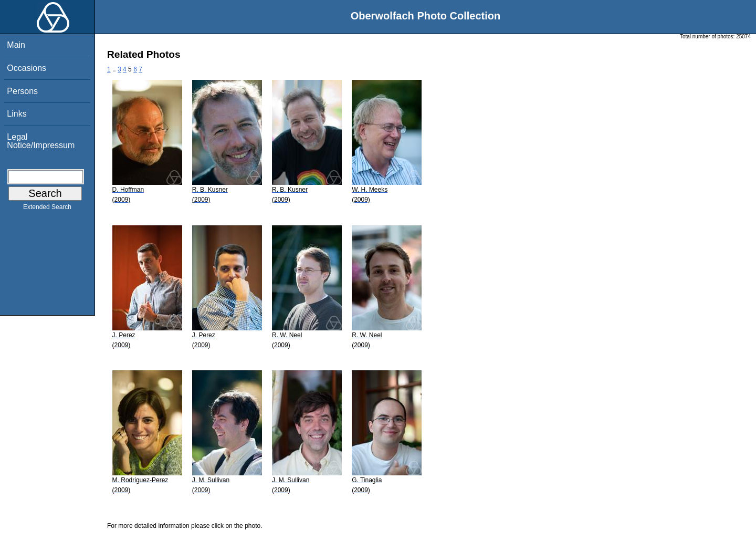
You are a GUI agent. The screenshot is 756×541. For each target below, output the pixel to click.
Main (16, 45)
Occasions (27, 68)
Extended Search (47, 209)
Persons (22, 91)
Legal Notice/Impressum (41, 141)
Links (17, 114)
